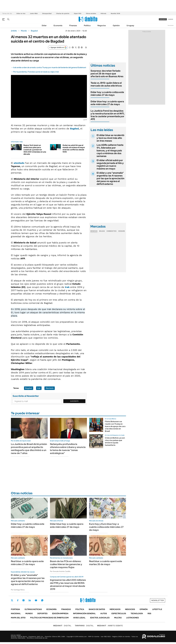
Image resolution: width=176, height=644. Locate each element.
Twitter (12, 600)
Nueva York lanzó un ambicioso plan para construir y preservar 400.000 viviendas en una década (35, 150)
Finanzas (73, 26)
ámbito (14, 31)
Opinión (116, 26)
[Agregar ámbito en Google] (58, 47)
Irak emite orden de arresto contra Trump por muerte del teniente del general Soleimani (50, 67)
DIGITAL (62, 626)
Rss (149, 613)
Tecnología (137, 613)
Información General (84, 613)
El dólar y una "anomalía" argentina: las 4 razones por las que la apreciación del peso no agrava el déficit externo (111, 178)
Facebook (18, 600)
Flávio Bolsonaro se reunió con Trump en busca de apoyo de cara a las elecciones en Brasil (115, 426)
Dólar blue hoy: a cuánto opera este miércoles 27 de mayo (107, 103)
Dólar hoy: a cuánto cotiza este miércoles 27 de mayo (107, 94)
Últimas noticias (33, 609)
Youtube (36, 600)
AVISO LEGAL (79, 618)
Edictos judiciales (100, 618)
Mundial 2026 (115, 13)
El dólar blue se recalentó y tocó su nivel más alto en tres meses (110, 138)
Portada (15, 609)
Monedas (94, 231)
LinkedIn (30, 600)
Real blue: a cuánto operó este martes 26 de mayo (106, 563)
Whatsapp (42, 600)
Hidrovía (103, 13)
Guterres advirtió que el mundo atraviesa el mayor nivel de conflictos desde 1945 (74, 149)
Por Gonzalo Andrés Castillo (60, 571)
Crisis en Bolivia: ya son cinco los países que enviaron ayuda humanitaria (115, 441)
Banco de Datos (97, 609)
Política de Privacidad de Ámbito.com (49, 618)
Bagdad (34, 31)
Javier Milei (34, 13)
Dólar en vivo (21, 13)
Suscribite (74, 401)
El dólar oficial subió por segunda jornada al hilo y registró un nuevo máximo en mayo (110, 164)
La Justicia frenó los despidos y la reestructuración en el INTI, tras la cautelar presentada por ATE (108, 115)
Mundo (24, 31)
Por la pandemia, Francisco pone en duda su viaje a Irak (36, 72)
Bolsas (102, 231)
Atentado (50, 388)
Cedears (122, 231)
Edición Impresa (60, 613)
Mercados (115, 609)
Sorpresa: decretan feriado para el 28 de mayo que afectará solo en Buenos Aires (107, 74)
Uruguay (130, 26)
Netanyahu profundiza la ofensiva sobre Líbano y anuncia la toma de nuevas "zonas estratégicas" (68, 449)
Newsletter (171, 25)
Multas (118, 618)
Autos (104, 613)
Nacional (16, 613)
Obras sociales (91, 13)
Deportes (42, 613)
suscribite (163, 19)
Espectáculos (119, 613)
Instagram (23, 600)
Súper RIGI (78, 13)
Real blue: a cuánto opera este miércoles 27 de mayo (27, 563)
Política (87, 26)
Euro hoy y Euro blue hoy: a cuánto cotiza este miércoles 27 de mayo (106, 527)
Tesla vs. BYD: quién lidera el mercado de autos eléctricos (106, 84)
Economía (58, 26)
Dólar (44, 26)
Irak (67, 287)
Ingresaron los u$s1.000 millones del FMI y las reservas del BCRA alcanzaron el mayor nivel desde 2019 (68, 584)
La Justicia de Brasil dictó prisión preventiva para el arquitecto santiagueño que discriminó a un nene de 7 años (29, 449)
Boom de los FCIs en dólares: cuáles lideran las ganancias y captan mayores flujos (66, 564)
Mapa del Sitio (18, 618)
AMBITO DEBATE (110, 626)
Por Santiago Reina (18, 590)
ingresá (171, 19)
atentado (19, 163)
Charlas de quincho (63, 13)
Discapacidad (47, 13)
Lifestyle (157, 609)
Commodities (111, 231)
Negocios (102, 26)
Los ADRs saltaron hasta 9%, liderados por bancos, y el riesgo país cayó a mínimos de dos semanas (110, 151)
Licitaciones (132, 618)
